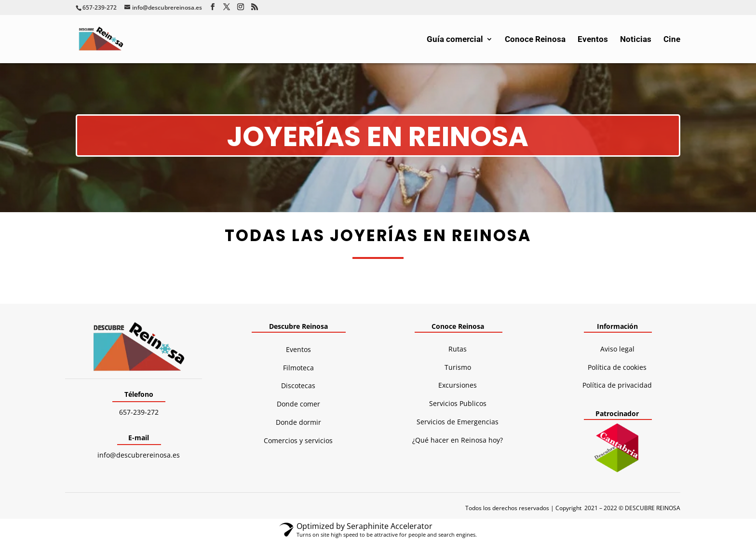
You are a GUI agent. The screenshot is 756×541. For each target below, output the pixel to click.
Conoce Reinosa (535, 40)
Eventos (593, 40)
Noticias (636, 40)
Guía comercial (455, 40)
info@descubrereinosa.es (139, 455)
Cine (672, 40)
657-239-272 (139, 412)
